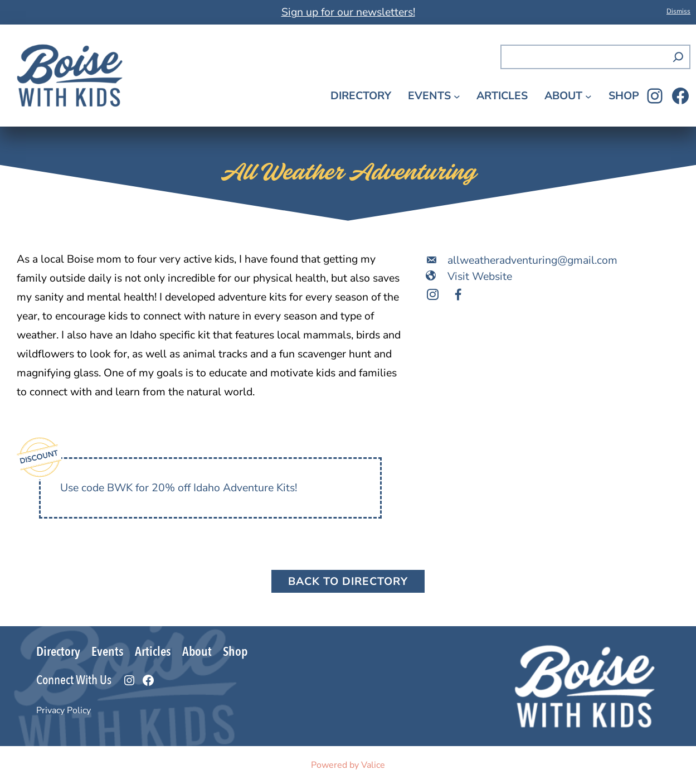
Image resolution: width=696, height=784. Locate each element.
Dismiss (678, 11)
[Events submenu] (457, 96)
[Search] (678, 57)
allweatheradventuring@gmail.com (532, 260)
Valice (373, 765)
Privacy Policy (64, 710)
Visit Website (480, 276)
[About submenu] (588, 96)
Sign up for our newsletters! (348, 12)
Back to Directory (348, 581)
